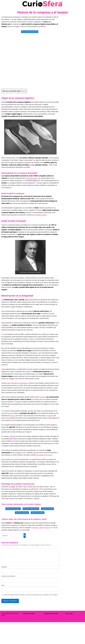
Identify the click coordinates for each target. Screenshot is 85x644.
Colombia (42, 397)
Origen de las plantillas (38, 513)
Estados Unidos (41, 215)
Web (3, 585)
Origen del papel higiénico (13, 509)
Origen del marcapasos (22, 513)
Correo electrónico (9, 576)
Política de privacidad (51, 613)
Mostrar (23, 91)
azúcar (13, 416)
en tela (32, 165)
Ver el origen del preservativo (30, 32)
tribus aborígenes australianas (17, 383)
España (13, 436)
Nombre (4, 567)
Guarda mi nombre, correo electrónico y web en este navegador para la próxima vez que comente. (31, 595)
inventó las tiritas (31, 178)
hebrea (5, 325)
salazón (51, 416)
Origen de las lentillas (47, 509)
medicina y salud (37, 528)
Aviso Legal (69, 613)
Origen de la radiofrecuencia (31, 509)
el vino (24, 453)
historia (48, 528)
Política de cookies (29, 613)
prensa (12, 459)
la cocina (49, 455)
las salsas (40, 455)
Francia (10, 413)
